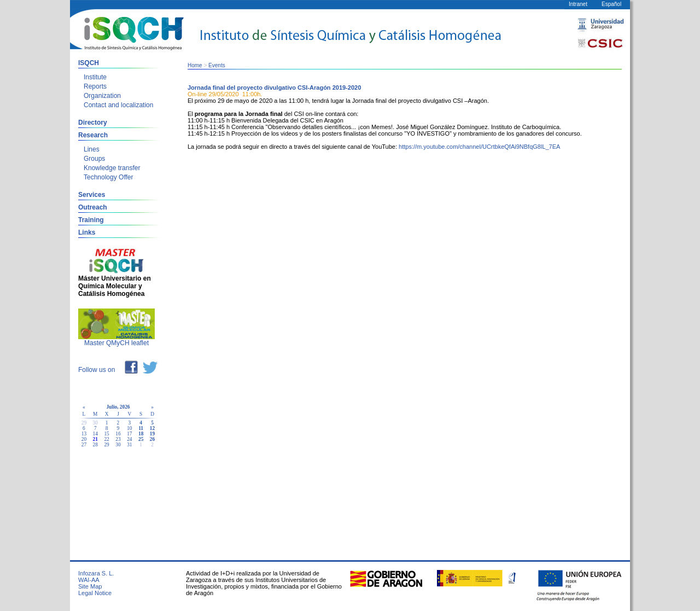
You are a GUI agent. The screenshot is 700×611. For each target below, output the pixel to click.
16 (118, 434)
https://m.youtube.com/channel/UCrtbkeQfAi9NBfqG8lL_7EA (479, 147)
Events (217, 65)
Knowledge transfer (112, 168)
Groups (94, 159)
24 (129, 439)
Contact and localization (118, 105)
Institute (95, 77)
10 (129, 428)
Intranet (578, 4)
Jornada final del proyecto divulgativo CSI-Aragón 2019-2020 (274, 88)
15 (106, 434)
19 (152, 434)
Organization (102, 96)
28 (95, 445)
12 (152, 428)
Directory (93, 123)
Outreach (93, 207)
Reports (95, 86)
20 (84, 439)
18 (141, 434)
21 (95, 439)
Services (92, 195)
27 (84, 445)
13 (84, 434)
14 (95, 434)
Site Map (90, 586)
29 (106, 445)
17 (129, 434)
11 (141, 428)
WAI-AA (89, 580)
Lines (92, 149)
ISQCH (89, 63)
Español (611, 4)
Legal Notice (95, 593)
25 (141, 439)
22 (106, 439)
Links (87, 232)
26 (152, 439)
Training (91, 220)
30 (118, 445)
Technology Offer (109, 177)
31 (129, 445)
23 (118, 439)
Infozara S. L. (96, 573)
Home (195, 65)
